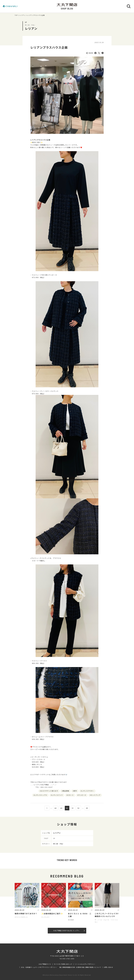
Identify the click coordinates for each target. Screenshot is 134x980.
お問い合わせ (108, 967)
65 (87, 808)
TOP (16, 15)
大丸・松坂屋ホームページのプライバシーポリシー (39, 967)
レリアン (23, 15)
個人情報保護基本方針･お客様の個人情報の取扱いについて (80, 967)
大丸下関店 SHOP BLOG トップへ (69, 931)
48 (55, 808)
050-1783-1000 (68, 959)
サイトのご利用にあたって (63, 964)
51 (73, 808)
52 (79, 808)
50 (67, 808)
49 (61, 808)
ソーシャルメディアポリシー (85, 964)
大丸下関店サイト (45, 964)
